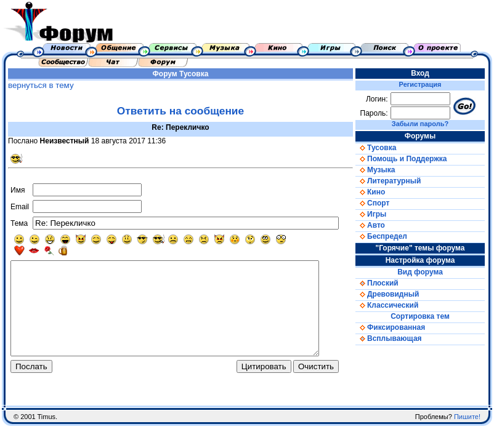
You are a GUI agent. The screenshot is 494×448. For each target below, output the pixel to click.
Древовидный (391, 294)
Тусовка (196, 74)
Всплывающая (393, 338)
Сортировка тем (423, 316)
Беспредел (386, 236)
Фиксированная (395, 327)
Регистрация (423, 84)
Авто (375, 225)
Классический (391, 305)
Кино (375, 192)
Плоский (381, 283)
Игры (375, 214)
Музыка (379, 170)
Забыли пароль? (423, 124)
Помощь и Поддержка (405, 159)
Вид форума (423, 272)
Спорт (377, 203)
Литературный (392, 181)
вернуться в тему (40, 85)
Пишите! (467, 439)
